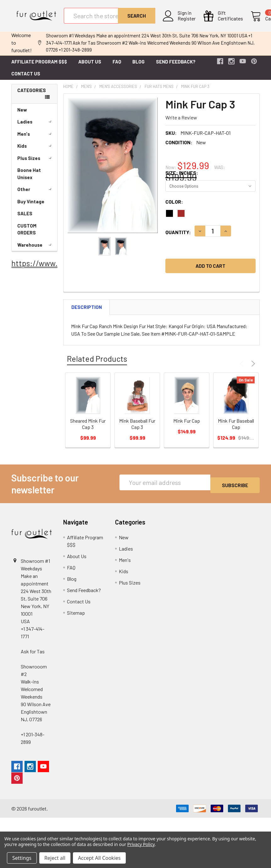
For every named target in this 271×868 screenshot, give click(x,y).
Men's (36, 139)
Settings (22, 858)
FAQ (117, 67)
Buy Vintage (31, 206)
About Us (90, 67)
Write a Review (181, 122)
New (22, 115)
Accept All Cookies (99, 858)
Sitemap (76, 618)
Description (87, 312)
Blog (138, 67)
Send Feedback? (176, 67)
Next (252, 369)
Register (184, 22)
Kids (36, 151)
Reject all (55, 858)
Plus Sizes (36, 163)
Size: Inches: (182, 178)
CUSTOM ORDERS (27, 234)
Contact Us (26, 79)
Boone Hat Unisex (29, 179)
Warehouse (36, 250)
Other (36, 194)
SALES (25, 218)
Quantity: (178, 237)
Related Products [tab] (97, 364)
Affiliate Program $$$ (39, 67)
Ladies (36, 127)
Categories (32, 95)
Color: (174, 207)
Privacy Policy (141, 844)
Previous (243, 369)
